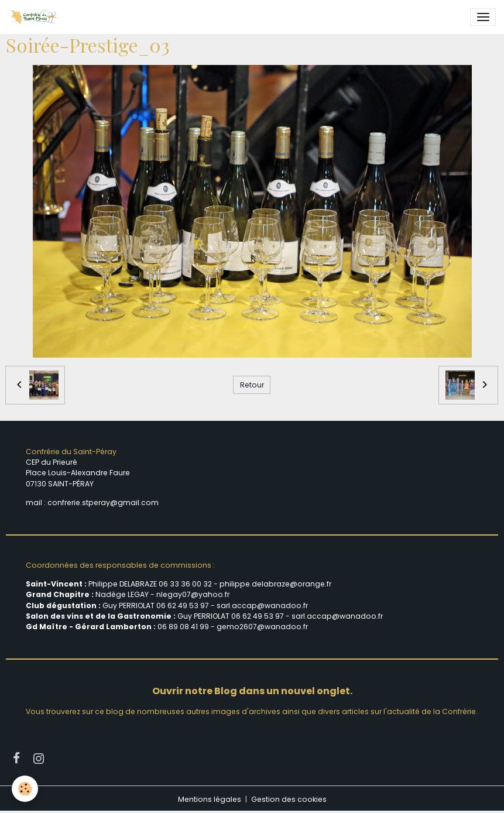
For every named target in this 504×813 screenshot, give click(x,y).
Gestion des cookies (289, 799)
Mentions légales (210, 799)
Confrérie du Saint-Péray (71, 452)
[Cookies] (25, 789)
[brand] (36, 17)
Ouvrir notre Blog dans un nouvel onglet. (252, 691)
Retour (252, 385)
